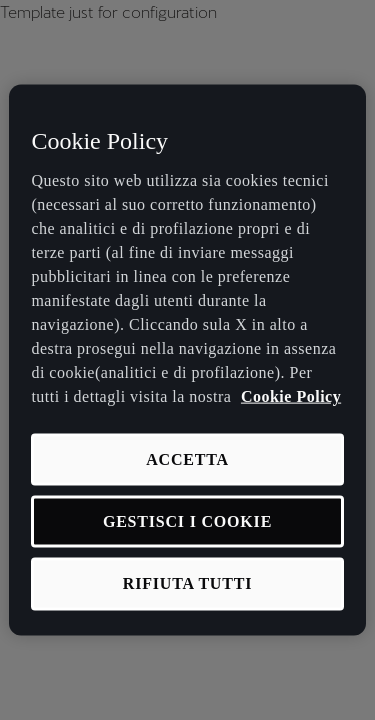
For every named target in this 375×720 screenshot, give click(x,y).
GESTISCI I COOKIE (187, 521)
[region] (187, 360)
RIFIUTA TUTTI (187, 583)
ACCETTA (187, 458)
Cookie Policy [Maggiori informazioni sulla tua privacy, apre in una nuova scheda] (291, 395)
